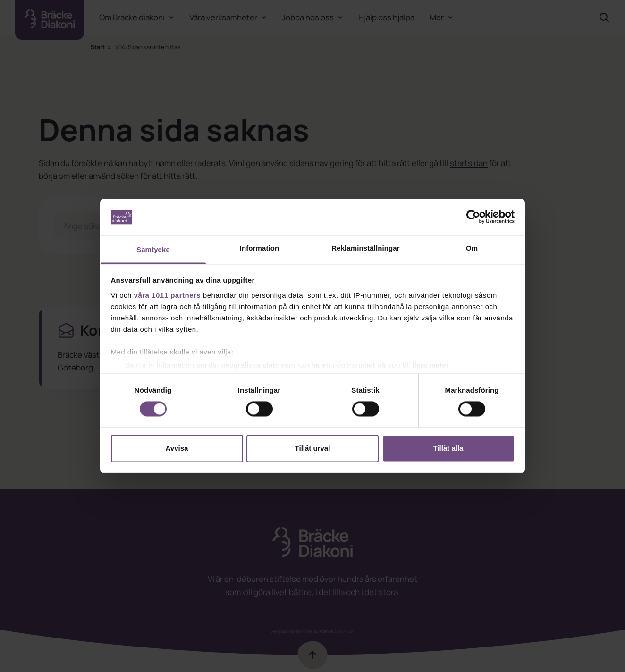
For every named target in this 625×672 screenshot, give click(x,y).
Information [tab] (260, 248)
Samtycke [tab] (153, 249)
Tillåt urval (313, 448)
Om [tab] (472, 248)
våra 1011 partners (168, 295)
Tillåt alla (448, 448)
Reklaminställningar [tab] (365, 248)
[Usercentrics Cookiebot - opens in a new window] (473, 217)
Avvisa (177, 448)
